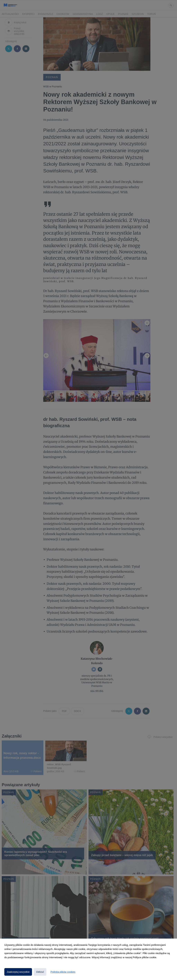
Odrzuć (40, 972)
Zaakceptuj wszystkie (18, 972)
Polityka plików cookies (63, 972)
